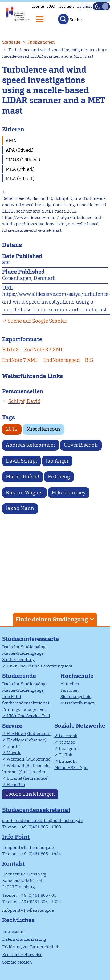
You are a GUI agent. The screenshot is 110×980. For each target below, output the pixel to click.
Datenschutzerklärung (24, 939)
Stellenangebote (76, 697)
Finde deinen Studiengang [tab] (56, 619)
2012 (12, 429)
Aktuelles (70, 684)
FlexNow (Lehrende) (27, 740)
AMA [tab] (11, 141)
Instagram (69, 748)
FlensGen (16, 785)
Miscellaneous (43, 429)
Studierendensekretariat (26, 703)
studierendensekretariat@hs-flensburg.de (42, 821)
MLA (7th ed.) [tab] (20, 169)
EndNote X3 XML (44, 350)
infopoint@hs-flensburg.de (28, 847)
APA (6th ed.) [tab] (20, 150)
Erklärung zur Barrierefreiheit (31, 947)
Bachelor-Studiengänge (25, 647)
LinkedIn (68, 761)
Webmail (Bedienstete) (29, 765)
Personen (70, 690)
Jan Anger (57, 461)
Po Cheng (59, 477)
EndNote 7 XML (20, 360)
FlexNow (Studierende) (29, 734)
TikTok (66, 755)
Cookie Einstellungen (30, 794)
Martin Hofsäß (23, 477)
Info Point (12, 697)
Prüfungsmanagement (24, 709)
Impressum (13, 931)
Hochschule (77, 676)
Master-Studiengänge (23, 653)
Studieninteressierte (30, 639)
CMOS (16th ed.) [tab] (23, 159)
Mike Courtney (69, 493)
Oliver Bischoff (81, 445)
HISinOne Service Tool (28, 716)
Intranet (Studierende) (24, 772)
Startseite (11, 42)
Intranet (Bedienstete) (28, 778)
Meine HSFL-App (71, 768)
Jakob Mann (20, 508)
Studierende (19, 676)
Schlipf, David (24, 401)
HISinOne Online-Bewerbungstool (39, 666)
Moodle (14, 753)
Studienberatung (18, 660)
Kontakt (66, 6)
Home (38, 6)
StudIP (13, 746)
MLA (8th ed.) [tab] (20, 178)
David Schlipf (21, 461)
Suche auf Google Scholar (37, 321)
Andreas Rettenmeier (30, 445)
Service (12, 726)
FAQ (51, 6)
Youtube (67, 742)
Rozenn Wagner (24, 493)
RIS (89, 360)
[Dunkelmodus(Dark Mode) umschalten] (101, 6)
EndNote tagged (61, 360)
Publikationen (41, 42)
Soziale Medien (17, 962)
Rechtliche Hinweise (22, 955)
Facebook (68, 736)
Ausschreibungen (78, 703)
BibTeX (11, 350)
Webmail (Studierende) (29, 759)
